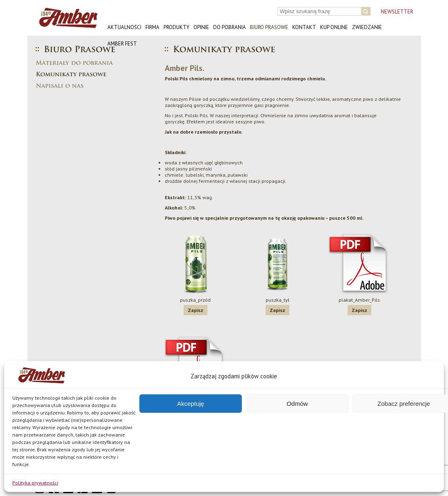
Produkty (176, 27)
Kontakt (304, 27)
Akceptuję (191, 404)
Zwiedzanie (367, 27)
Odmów (297, 404)
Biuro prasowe (269, 27)
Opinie (201, 27)
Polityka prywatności (35, 483)
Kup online (334, 27)
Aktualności (124, 27)
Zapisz (196, 310)
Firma (152, 27)
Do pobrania (230, 27)
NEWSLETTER (397, 12)
